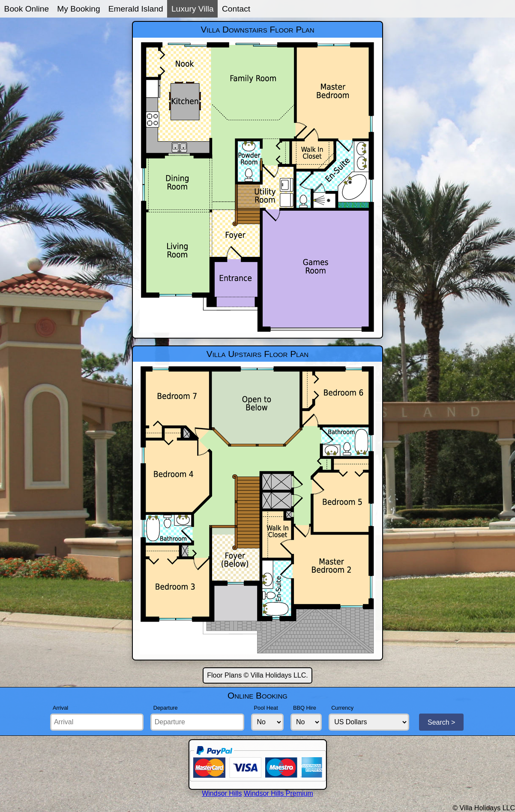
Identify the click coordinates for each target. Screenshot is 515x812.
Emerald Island (136, 9)
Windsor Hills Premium (278, 793)
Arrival (60, 708)
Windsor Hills (222, 793)
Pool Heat (266, 708)
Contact (236, 9)
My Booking (78, 9)
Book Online (27, 9)
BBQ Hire (305, 708)
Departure (166, 708)
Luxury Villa (193, 9)
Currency (342, 708)
